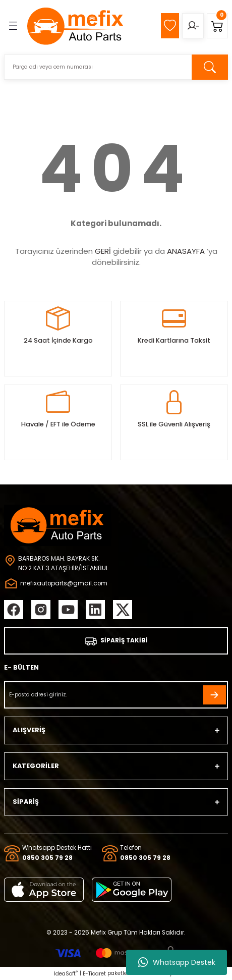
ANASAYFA (186, 251)
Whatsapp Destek (177, 962)
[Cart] (217, 26)
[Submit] (214, 695)
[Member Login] (193, 26)
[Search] (116, 67)
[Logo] (76, 26)
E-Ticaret (94, 974)
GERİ (103, 251)
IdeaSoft (66, 974)
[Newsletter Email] (116, 695)
